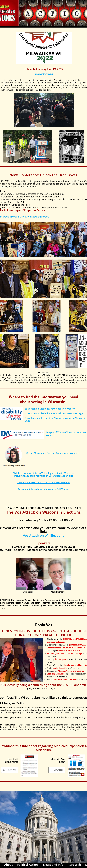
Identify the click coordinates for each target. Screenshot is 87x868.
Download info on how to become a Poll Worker (43, 489)
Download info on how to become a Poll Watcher (43, 482)
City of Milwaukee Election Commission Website (53, 453)
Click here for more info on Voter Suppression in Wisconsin (43, 473)
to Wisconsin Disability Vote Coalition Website (50, 409)
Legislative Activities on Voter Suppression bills (48, 476)
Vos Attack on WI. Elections (44, 535)
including (19, 476)
